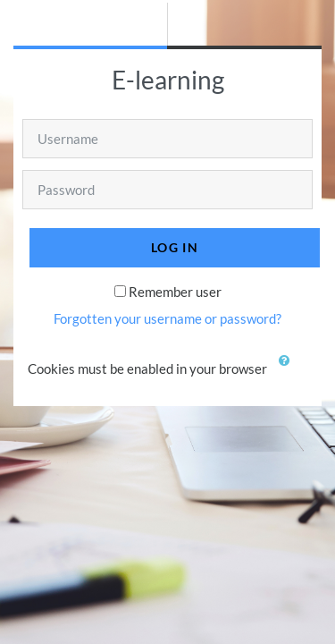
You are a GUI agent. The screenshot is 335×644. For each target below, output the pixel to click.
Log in (175, 247)
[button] (289, 370)
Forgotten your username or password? (167, 318)
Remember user (175, 292)
